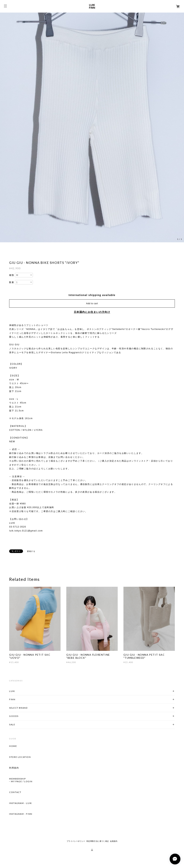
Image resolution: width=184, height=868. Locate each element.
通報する (31, 551)
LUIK (12, 691)
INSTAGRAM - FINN (21, 814)
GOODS (14, 716)
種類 (12, 275)
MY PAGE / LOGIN (22, 781)
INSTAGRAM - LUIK (21, 803)
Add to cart (92, 304)
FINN (12, 699)
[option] (92, 127)
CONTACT (15, 792)
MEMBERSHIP (17, 779)
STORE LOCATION (20, 757)
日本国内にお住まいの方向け (92, 312)
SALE (12, 724)
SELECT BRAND (18, 708)
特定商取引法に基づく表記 (98, 841)
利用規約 (14, 768)
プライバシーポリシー (76, 841)
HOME (13, 746)
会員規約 (114, 841)
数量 (12, 282)
